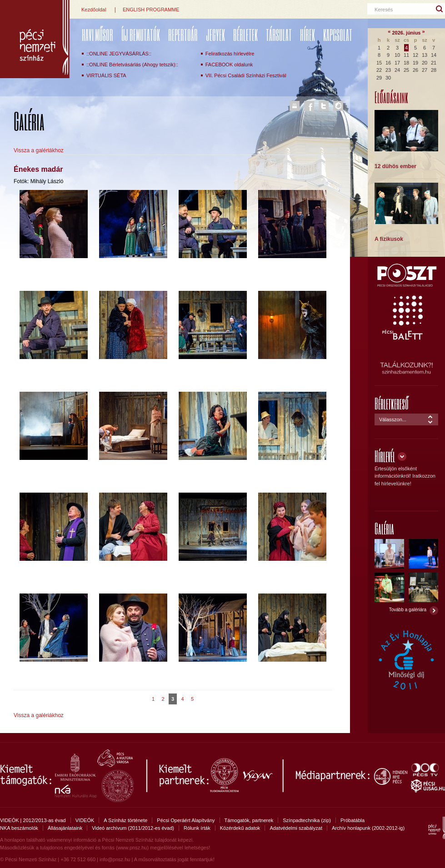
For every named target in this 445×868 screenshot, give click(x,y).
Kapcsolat (338, 35)
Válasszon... (393, 419)
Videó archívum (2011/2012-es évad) (133, 828)
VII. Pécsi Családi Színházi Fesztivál (246, 75)
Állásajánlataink (65, 828)
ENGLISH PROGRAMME (151, 10)
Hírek (307, 35)
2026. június (407, 33)
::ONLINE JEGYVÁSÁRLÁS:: (119, 54)
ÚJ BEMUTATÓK (141, 35)
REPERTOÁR (183, 35)
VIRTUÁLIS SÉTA (106, 75)
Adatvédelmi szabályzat (296, 828)
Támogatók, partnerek (249, 820)
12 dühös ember (395, 166)
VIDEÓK (85, 820)
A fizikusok (389, 239)
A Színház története (125, 820)
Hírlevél (385, 456)
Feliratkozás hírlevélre (230, 54)
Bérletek (245, 35)
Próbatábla (352, 820)
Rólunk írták (197, 828)
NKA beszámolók (19, 828)
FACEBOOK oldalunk (229, 65)
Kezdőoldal (94, 10)
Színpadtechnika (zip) (307, 820)
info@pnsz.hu (115, 859)
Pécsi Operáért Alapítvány (186, 820)
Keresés (384, 10)
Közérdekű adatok (240, 828)
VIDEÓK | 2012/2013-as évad (33, 820)
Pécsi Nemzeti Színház (35, 39)
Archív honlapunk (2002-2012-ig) (368, 828)
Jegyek (215, 35)
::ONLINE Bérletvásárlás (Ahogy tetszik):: (132, 65)
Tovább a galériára (408, 610)
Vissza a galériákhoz (39, 150)
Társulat (279, 35)
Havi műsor (97, 35)
